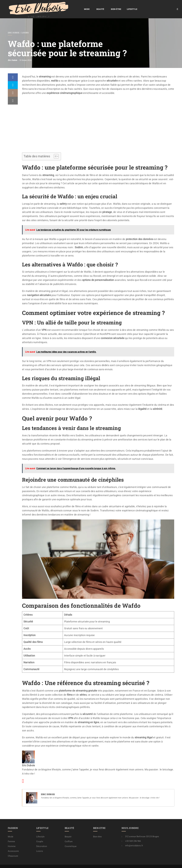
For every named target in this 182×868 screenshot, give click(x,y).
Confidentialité (111, 863)
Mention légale (127, 863)
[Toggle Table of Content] (55, 150)
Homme (12, 840)
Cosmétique (71, 840)
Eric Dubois (14, 26)
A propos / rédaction (164, 863)
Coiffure (69, 835)
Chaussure (13, 849)
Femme (11, 835)
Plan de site (96, 863)
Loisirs (25, 26)
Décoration (42, 840)
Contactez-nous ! (144, 863)
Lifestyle (93, 6)
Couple (40, 835)
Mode (48, 6)
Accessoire (13, 845)
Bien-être (77, 6)
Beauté (62, 6)
